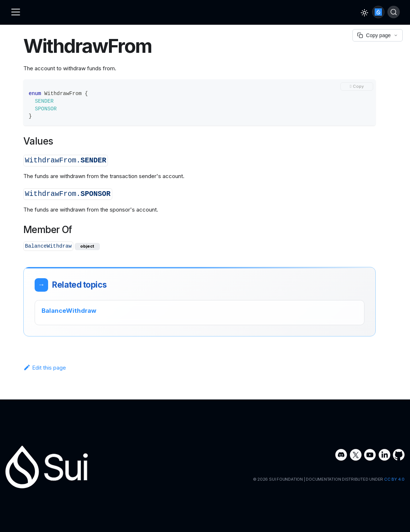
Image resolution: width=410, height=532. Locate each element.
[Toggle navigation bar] (16, 12)
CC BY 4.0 (394, 479)
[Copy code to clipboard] (357, 86)
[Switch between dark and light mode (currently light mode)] (364, 13)
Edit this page (45, 368)
